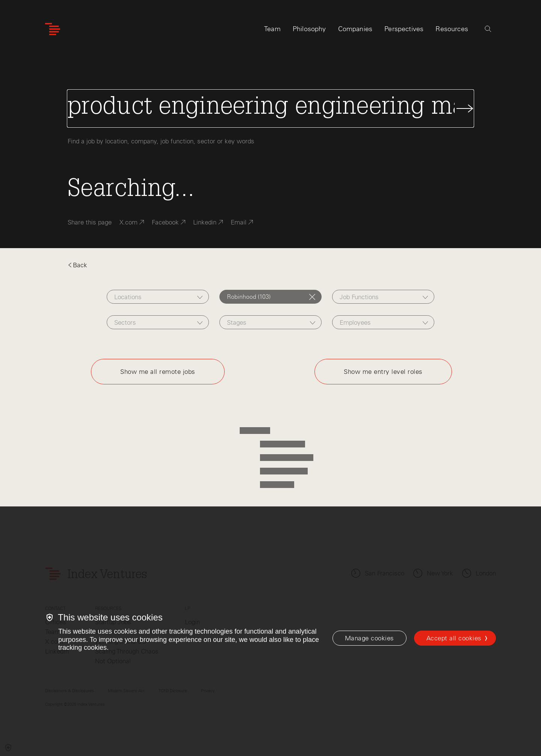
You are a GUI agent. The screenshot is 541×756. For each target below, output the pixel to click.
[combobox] (158, 297)
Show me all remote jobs (158, 372)
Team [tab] (272, 29)
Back (77, 265)
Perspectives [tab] (404, 29)
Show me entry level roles (383, 372)
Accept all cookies (454, 638)
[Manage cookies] (369, 638)
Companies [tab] (355, 29)
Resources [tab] (452, 29)
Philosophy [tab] (309, 29)
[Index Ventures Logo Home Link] (53, 29)
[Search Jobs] (270, 108)
